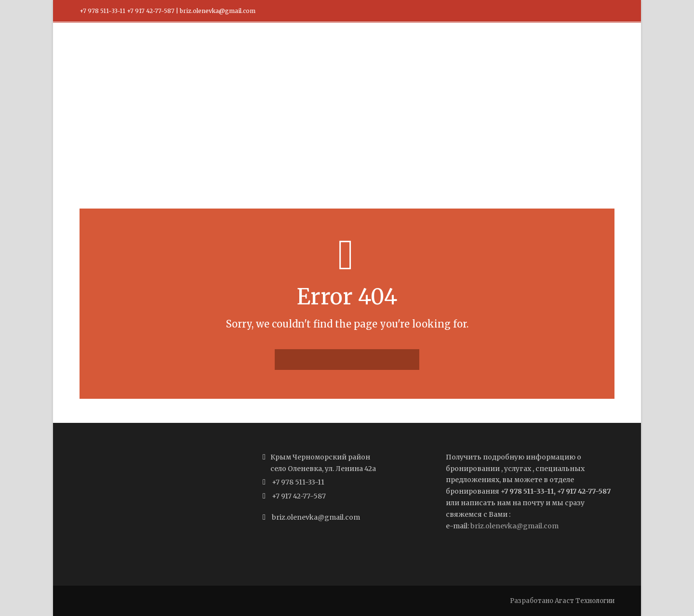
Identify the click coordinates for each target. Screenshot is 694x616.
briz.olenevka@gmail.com (514, 526)
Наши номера (329, 53)
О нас (472, 53)
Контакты (589, 53)
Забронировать (527, 53)
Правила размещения (408, 53)
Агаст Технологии (585, 601)
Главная (274, 53)
